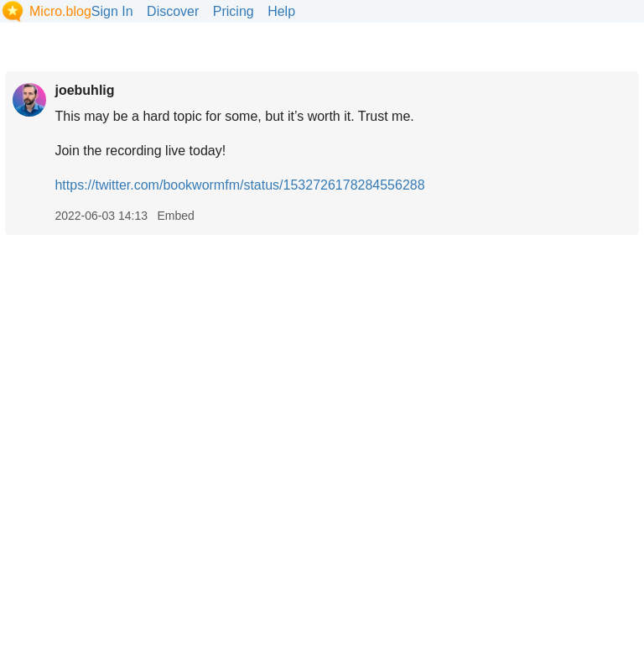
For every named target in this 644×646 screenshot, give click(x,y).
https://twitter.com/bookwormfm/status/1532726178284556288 (239, 185)
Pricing (234, 11)
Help (281, 11)
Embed (175, 216)
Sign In (112, 11)
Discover (173, 11)
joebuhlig (84, 90)
